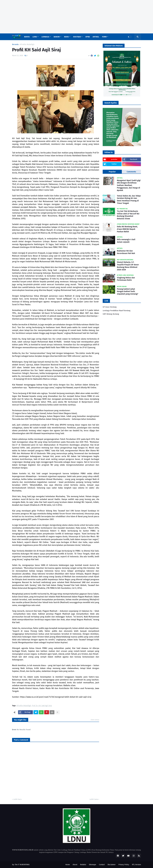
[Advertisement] (72, 17)
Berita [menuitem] (27, 37)
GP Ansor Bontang (110, 307)
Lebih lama (94, 799)
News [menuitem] (66, 37)
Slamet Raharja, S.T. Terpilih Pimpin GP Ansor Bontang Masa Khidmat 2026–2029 (128, 266)
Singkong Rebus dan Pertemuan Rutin (126, 279)
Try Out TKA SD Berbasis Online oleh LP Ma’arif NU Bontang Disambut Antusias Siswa (128, 215)
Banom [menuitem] (57, 37)
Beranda (15, 45)
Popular (112, 172)
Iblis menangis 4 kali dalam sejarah (126, 241)
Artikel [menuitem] (96, 37)
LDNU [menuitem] (35, 37)
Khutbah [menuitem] (77, 37)
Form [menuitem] (104, 37)
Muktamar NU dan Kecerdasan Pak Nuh (126, 252)
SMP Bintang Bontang (111, 314)
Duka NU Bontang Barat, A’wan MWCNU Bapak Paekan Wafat (127, 229)
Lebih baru (17, 799)
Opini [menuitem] (88, 37)
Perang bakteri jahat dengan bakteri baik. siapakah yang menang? (128, 292)
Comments (131, 172)
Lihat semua (95, 720)
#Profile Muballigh (27, 45)
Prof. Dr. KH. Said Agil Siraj (42, 706)
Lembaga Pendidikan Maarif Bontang (117, 311)
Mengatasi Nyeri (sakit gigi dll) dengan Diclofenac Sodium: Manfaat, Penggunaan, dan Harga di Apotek (129, 185)
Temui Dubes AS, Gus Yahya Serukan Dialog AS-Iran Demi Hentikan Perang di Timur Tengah (129, 199)
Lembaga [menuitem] (45, 37)
